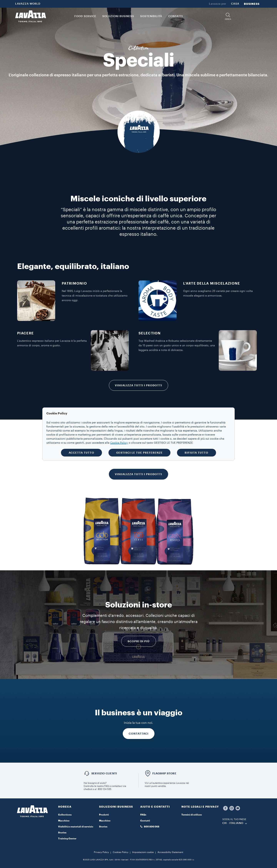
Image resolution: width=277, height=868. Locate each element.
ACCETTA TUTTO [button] (81, 453)
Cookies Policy (121, 852)
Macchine (64, 821)
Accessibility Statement (170, 852)
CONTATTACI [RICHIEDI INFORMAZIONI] (139, 734)
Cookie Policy (119, 443)
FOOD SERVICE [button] (85, 16)
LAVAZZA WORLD (28, 4)
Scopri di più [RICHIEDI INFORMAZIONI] (139, 641)
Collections (65, 815)
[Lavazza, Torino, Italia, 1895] (31, 16)
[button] (228, 16)
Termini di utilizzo (192, 815)
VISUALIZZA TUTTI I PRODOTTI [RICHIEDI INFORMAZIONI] (138, 474)
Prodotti (104, 815)
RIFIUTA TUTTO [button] (196, 453)
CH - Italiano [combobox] (233, 823)
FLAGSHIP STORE (164, 773)
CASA (235, 4)
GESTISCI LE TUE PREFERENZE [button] (139, 453)
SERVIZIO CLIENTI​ (104, 773)
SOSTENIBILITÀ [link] (151, 16)
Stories (62, 833)
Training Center (67, 839)
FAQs (143, 815)
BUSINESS (252, 4)
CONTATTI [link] (176, 16)
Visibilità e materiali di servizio (76, 827)
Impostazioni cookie (143, 852)
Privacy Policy (101, 852)
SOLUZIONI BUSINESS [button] (118, 16)
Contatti (145, 821)
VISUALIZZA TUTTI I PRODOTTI (138, 385)
